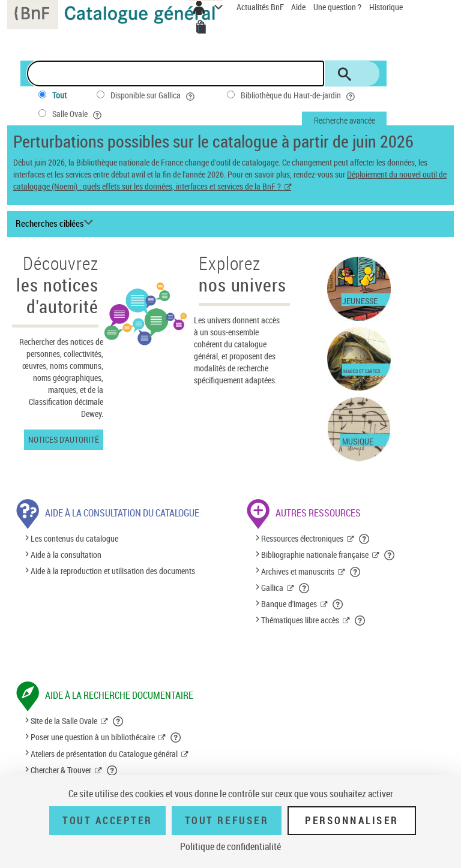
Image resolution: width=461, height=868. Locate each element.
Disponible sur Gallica (154, 95)
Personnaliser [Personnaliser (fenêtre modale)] (352, 821)
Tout (59, 95)
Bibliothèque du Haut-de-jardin (299, 95)
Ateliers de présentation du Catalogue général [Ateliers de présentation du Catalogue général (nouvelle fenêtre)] (104, 754)
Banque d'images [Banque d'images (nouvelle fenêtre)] (289, 604)
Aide (299, 7)
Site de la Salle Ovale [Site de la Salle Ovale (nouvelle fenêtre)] (64, 721)
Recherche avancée (345, 120)
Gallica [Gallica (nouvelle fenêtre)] (272, 588)
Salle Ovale (78, 114)
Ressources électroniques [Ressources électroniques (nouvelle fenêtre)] (302, 538)
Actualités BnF (261, 7)
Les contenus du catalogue (74, 538)
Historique (386, 7)
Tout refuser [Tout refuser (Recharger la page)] (227, 821)
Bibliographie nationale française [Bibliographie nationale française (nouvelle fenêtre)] (315, 555)
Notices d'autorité (64, 439)
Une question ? (337, 7)
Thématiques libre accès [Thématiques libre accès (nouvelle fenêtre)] (300, 620)
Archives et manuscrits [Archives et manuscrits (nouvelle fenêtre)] (298, 571)
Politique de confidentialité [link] (230, 846)
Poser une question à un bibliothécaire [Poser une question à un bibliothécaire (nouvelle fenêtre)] (93, 737)
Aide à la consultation (66, 555)
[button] (365, 539)
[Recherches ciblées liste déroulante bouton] (56, 224)
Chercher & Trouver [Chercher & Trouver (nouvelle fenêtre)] (61, 770)
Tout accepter (107, 821)
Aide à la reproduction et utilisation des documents (113, 571)
